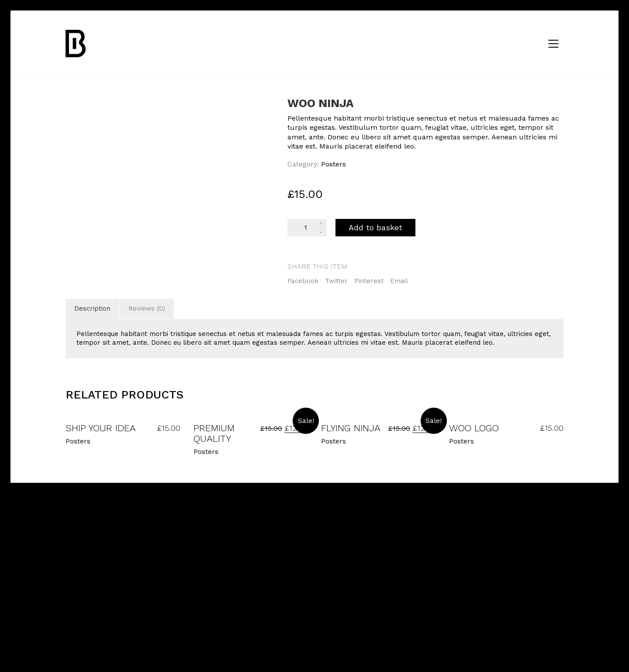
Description (92, 308)
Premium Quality (214, 433)
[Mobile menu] (554, 44)
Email (399, 281)
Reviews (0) (147, 308)
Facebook (303, 281)
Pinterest (369, 281)
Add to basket (375, 227)
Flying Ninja (351, 428)
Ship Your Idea (101, 428)
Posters (334, 164)
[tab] (93, 309)
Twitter (336, 281)
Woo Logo (474, 428)
